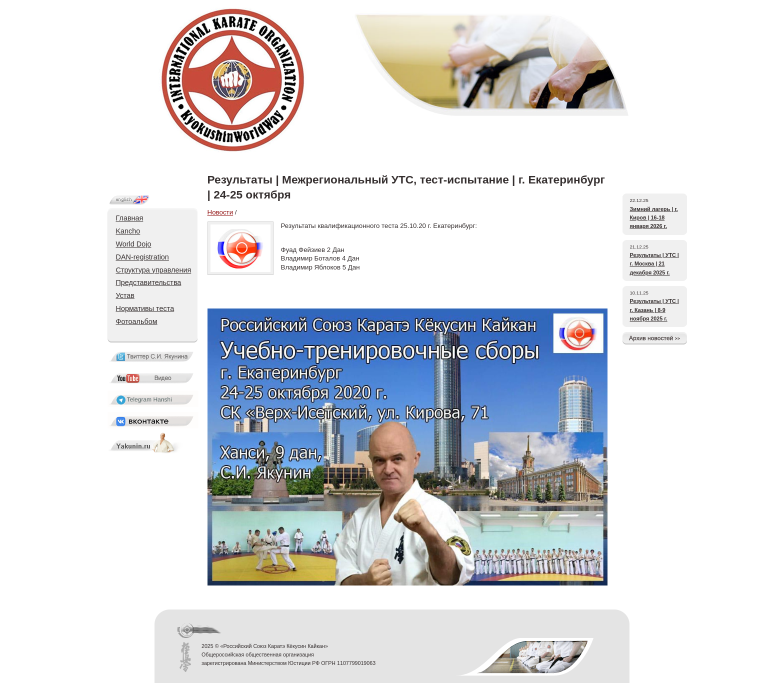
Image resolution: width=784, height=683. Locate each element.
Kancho (128, 231)
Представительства (149, 282)
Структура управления (154, 270)
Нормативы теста (145, 308)
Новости (220, 212)
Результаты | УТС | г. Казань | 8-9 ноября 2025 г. (654, 310)
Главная (130, 218)
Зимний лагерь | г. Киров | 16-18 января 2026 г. (654, 218)
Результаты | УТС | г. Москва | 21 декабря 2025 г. (654, 264)
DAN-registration (142, 257)
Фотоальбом (137, 321)
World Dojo (134, 244)
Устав (125, 295)
